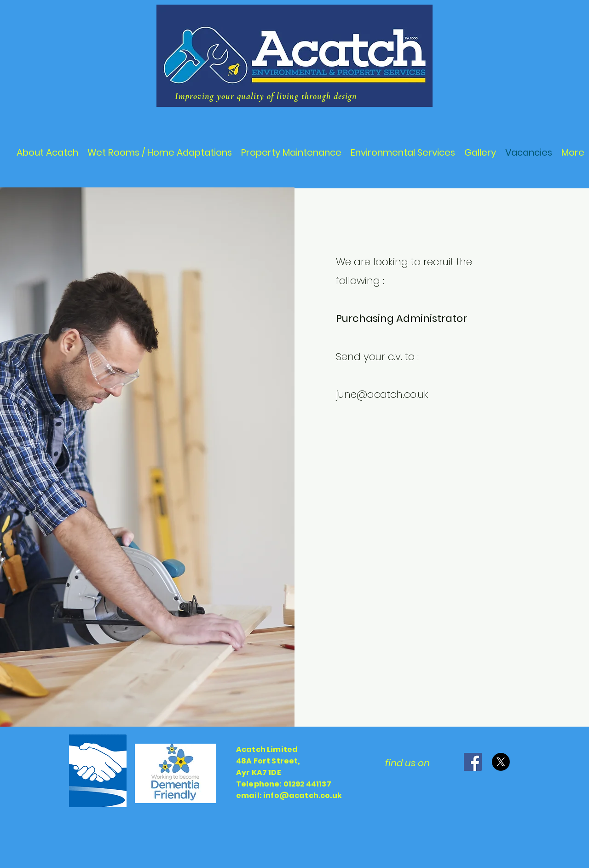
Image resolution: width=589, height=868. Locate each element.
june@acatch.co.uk (382, 394)
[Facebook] (473, 762)
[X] (501, 762)
